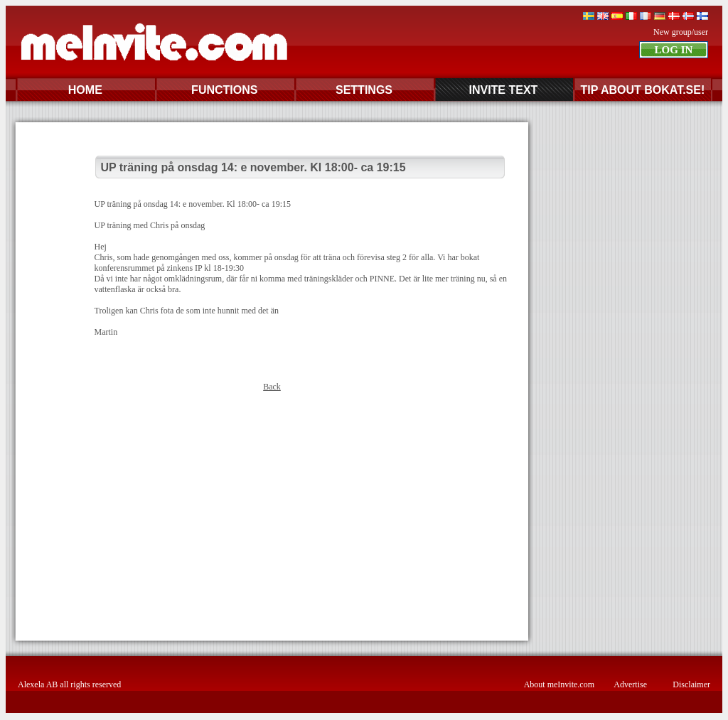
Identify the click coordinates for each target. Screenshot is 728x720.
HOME (85, 90)
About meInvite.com (559, 684)
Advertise (630, 684)
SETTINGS (364, 90)
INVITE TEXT (503, 90)
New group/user (681, 32)
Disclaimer (691, 684)
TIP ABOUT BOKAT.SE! (642, 90)
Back (272, 387)
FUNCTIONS (224, 90)
